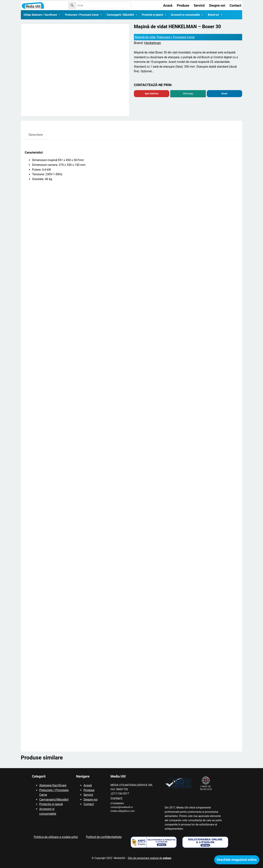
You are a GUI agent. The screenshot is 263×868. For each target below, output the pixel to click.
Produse (89, 790)
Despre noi (91, 800)
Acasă (88, 785)
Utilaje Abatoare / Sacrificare (42, 15)
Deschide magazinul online (237, 860)
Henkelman (153, 43)
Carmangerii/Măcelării (54, 800)
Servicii (88, 795)
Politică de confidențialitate (104, 837)
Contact (89, 804)
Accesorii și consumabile (187, 15)
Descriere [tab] (36, 135)
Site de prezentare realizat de (150, 858)
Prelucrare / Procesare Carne (84, 15)
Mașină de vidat (145, 37)
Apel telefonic (152, 94)
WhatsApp (188, 94)
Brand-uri (215, 15)
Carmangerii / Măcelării (122, 15)
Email (224, 94)
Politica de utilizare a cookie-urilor (56, 837)
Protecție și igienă (154, 15)
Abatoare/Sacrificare (53, 785)
